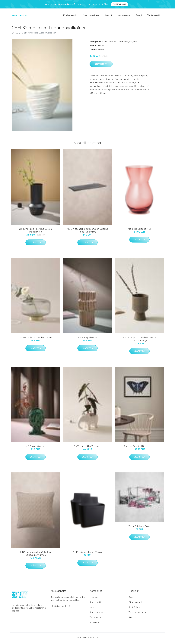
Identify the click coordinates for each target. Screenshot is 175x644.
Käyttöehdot (135, 609)
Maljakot (133, 44)
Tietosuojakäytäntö (138, 614)
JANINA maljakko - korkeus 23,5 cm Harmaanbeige (139, 341)
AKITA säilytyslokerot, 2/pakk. (87, 554)
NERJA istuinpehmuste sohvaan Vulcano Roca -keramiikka (88, 232)
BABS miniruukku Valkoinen (88, 448)
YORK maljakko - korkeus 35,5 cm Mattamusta (36, 232)
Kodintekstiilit (70, 16)
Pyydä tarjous (119, 4)
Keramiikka (123, 44)
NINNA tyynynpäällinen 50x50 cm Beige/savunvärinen (36, 555)
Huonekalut (124, 16)
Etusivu (15, 35)
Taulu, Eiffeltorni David (140, 528)
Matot (109, 16)
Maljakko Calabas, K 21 (140, 231)
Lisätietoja (101, 66)
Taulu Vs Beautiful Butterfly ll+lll (139, 448)
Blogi (139, 16)
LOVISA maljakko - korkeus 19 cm (36, 339)
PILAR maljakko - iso (87, 339)
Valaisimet (94, 624)
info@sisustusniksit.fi (60, 608)
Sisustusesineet (92, 16)
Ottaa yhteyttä (135, 604)
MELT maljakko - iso (36, 448)
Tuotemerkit (154, 16)
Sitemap (132, 619)
